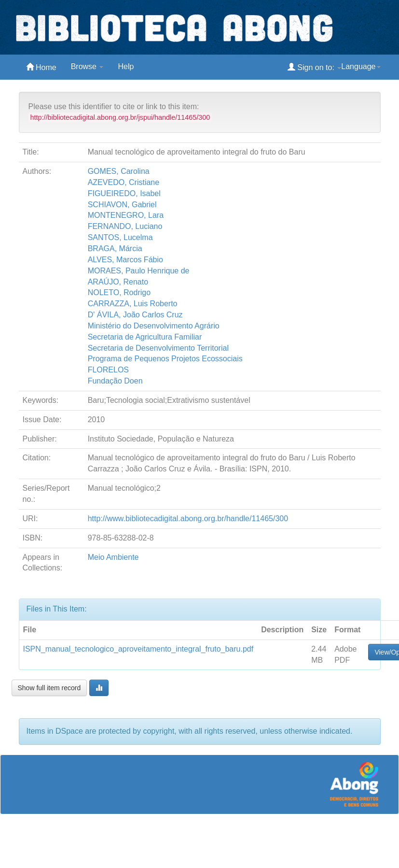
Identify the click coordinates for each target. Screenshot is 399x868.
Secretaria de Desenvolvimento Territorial (158, 348)
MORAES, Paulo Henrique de (139, 271)
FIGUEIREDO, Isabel (124, 193)
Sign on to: (314, 67)
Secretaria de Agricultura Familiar (145, 337)
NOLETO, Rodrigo (119, 292)
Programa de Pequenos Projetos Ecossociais (165, 359)
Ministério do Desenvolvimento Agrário (154, 326)
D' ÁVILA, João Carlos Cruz (135, 315)
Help (126, 66)
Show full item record (49, 688)
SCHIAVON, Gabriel (122, 205)
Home (41, 67)
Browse (87, 66)
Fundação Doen (115, 381)
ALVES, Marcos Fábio (125, 260)
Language (361, 66)
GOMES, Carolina (119, 171)
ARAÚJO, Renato (118, 282)
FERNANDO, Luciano (125, 226)
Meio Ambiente (113, 557)
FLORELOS (108, 370)
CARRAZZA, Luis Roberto (133, 304)
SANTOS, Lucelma (120, 237)
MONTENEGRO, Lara (126, 215)
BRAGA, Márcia (115, 249)
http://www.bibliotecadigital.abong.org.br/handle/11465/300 (188, 519)
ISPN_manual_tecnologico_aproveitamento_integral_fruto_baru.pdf (138, 649)
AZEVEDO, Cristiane (124, 182)
